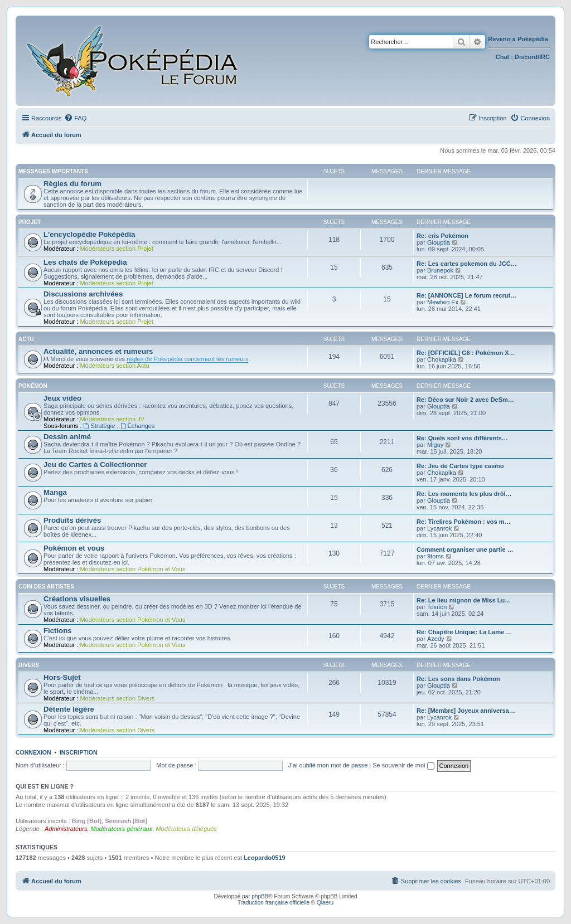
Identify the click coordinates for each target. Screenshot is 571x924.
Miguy (435, 445)
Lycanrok (439, 528)
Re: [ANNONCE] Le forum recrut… (466, 295)
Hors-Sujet (62, 677)
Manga (55, 492)
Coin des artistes (46, 587)
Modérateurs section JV (112, 419)
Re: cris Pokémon (442, 236)
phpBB (260, 896)
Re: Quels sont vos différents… (462, 438)
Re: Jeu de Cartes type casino (460, 466)
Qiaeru (325, 903)
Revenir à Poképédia (519, 39)
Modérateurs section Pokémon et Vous (132, 569)
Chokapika (442, 359)
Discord (526, 57)
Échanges (138, 426)
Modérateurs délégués (186, 829)
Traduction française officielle (274, 903)
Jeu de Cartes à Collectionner (95, 465)
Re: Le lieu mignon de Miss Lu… (464, 600)
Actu (26, 339)
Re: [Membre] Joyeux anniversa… (466, 711)
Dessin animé (67, 437)
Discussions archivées (83, 294)
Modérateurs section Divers (117, 698)
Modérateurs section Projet (116, 249)
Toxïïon (437, 607)
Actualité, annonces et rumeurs (98, 351)
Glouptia (439, 242)
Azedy (436, 639)
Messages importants (53, 171)
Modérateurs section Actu (114, 366)
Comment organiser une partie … (465, 549)
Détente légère (69, 709)
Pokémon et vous (74, 548)
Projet (30, 222)
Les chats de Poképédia (85, 262)
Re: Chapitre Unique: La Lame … (464, 632)
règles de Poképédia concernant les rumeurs (187, 359)
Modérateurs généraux (122, 829)
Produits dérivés (72, 520)
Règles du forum (72, 184)
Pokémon (33, 386)
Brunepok (440, 270)
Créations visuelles (77, 599)
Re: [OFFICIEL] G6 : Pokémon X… (466, 353)
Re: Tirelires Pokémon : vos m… (464, 522)
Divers (29, 665)
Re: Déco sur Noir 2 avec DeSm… (465, 400)
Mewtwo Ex (443, 302)
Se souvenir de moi (403, 765)
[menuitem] (75, 118)
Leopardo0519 (265, 858)
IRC (545, 57)
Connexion (33, 752)
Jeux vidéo (62, 398)
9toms (435, 556)
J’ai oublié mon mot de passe (328, 765)
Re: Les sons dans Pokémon (458, 679)
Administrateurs (66, 829)
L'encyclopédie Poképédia (89, 234)
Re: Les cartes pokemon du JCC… (467, 264)
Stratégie (100, 426)
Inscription (79, 752)
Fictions (58, 631)
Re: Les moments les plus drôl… (464, 494)
